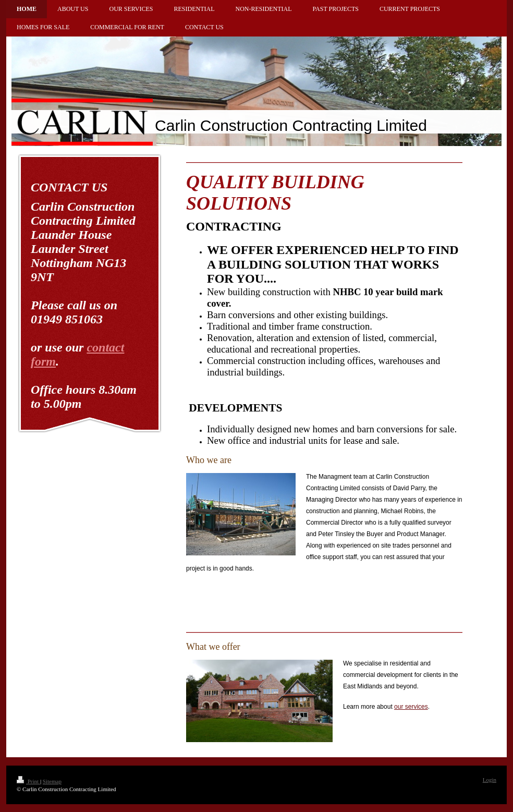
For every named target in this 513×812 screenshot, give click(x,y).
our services (411, 707)
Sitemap (52, 781)
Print (28, 781)
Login (490, 780)
